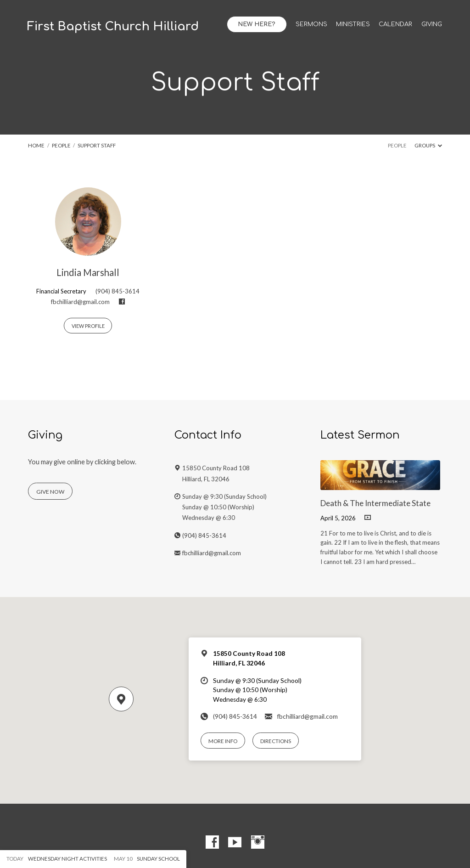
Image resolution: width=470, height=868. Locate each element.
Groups (428, 145)
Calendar (395, 25)
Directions (276, 741)
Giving (432, 25)
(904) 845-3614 (117, 291)
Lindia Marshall (88, 272)
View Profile (88, 326)
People (61, 145)
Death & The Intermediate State (375, 503)
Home (36, 145)
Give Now (50, 492)
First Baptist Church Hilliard (113, 27)
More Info (223, 741)
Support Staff (97, 145)
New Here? (257, 24)
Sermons (311, 25)
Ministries (353, 25)
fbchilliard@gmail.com (80, 302)
